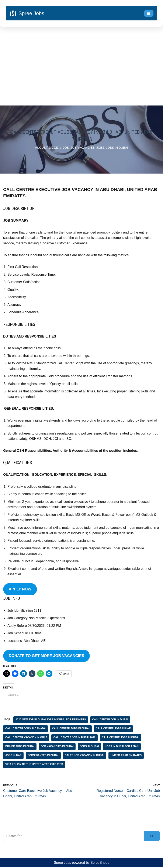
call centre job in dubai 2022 (75, 738)
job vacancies (83, 148)
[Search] (74, 837)
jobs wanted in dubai (43, 756)
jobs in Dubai (117, 148)
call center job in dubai (110, 721)
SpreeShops (100, 864)
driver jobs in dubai (20, 747)
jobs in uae (13, 756)
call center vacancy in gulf (26, 738)
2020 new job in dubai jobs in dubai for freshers (51, 721)
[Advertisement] (81, 67)
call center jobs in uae (114, 730)
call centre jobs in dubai (121, 738)
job (66, 148)
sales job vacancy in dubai (85, 756)
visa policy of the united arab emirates (34, 765)
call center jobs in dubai (71, 730)
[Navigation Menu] (149, 13)
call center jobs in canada (26, 730)
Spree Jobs (63, 864)
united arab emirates (127, 756)
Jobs (100, 148)
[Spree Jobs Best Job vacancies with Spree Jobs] (27, 13)
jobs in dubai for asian (122, 747)
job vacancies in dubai (57, 747)
